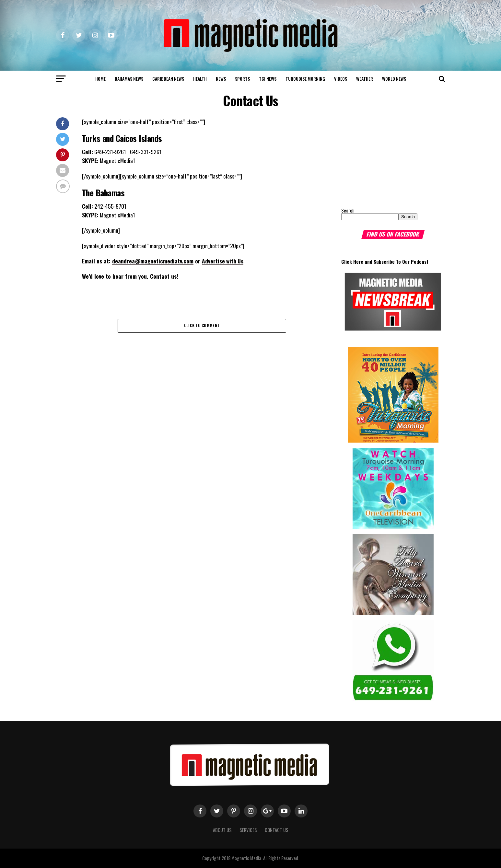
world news (394, 79)
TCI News (268, 79)
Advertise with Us (223, 261)
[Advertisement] (382, 158)
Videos (341, 79)
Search (348, 210)
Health (200, 79)
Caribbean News (168, 79)
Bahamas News (129, 79)
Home (100, 79)
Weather (365, 79)
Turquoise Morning (305, 79)
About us (222, 830)
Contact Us (277, 830)
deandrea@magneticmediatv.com (153, 261)
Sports (242, 79)
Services (248, 830)
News (221, 79)
